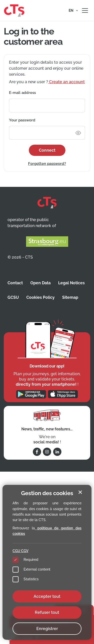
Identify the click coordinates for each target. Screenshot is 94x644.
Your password (22, 120)
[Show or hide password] (78, 133)
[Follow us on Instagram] (47, 452)
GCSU (13, 297)
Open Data (40, 283)
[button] (73, 10)
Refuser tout (47, 612)
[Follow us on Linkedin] (57, 452)
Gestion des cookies (47, 493)
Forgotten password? (47, 164)
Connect (47, 150)
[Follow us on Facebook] (37, 452)
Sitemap (70, 297)
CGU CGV (20, 551)
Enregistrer (47, 629)
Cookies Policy (40, 297)
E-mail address (22, 93)
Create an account (66, 82)
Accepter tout (47, 596)
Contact (15, 283)
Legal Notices (71, 283)
